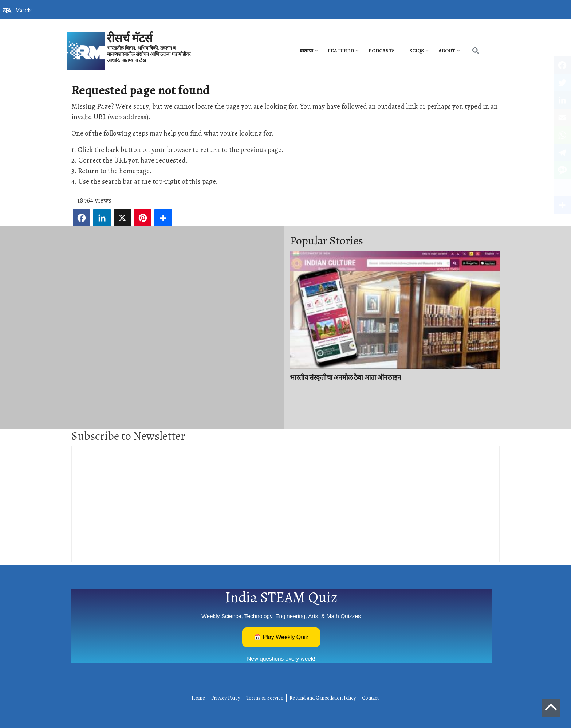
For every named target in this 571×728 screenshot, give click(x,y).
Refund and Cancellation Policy (323, 698)
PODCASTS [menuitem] (382, 51)
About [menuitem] (447, 51)
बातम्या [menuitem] (306, 51)
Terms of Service (265, 698)
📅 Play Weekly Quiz (281, 637)
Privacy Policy (226, 698)
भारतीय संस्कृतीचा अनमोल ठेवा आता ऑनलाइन (345, 377)
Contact (370, 698)
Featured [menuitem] (341, 51)
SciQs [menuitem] (417, 51)
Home (198, 698)
